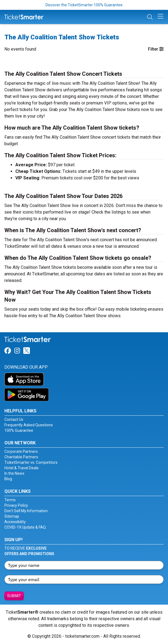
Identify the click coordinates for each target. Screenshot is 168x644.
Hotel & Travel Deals (22, 468)
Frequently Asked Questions (29, 425)
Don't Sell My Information (26, 511)
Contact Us (14, 419)
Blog (8, 479)
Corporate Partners (21, 451)
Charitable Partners (21, 457)
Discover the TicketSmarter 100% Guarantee (84, 5)
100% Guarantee (19, 430)
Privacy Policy (16, 505)
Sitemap (12, 516)
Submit (14, 596)
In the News (14, 473)
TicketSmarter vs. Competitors (31, 462)
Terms (10, 500)
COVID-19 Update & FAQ (25, 527)
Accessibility (15, 522)
